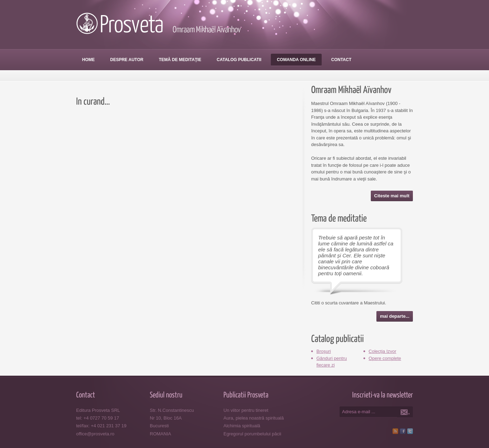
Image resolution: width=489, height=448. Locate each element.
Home (88, 60)
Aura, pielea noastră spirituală (254, 418)
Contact (341, 60)
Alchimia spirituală (242, 426)
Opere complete (385, 358)
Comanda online (296, 60)
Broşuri (324, 351)
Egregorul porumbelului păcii (252, 434)
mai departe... (395, 316)
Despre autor (127, 60)
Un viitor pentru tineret (246, 410)
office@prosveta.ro (95, 434)
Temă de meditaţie (180, 60)
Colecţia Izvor (383, 351)
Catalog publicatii (239, 60)
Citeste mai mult (392, 196)
